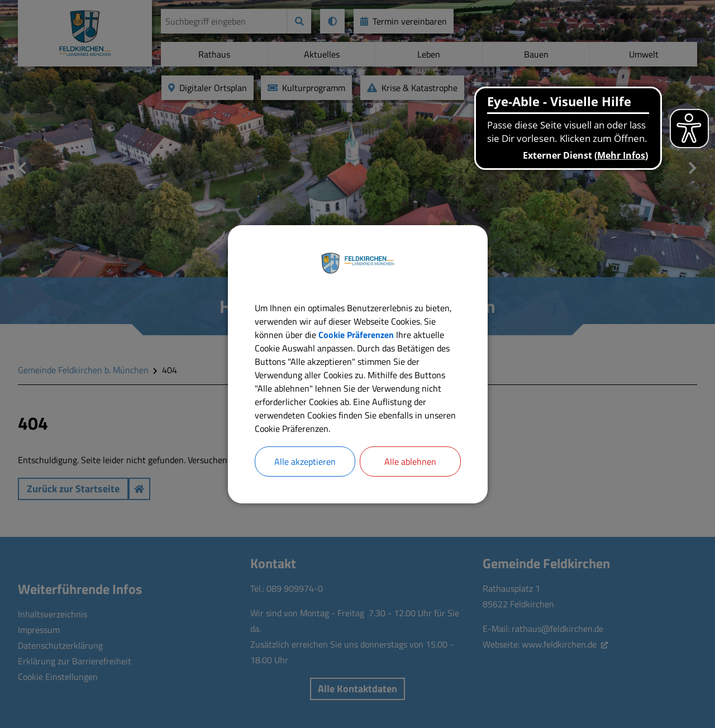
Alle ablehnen (410, 461)
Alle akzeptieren (305, 461)
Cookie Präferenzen (356, 335)
